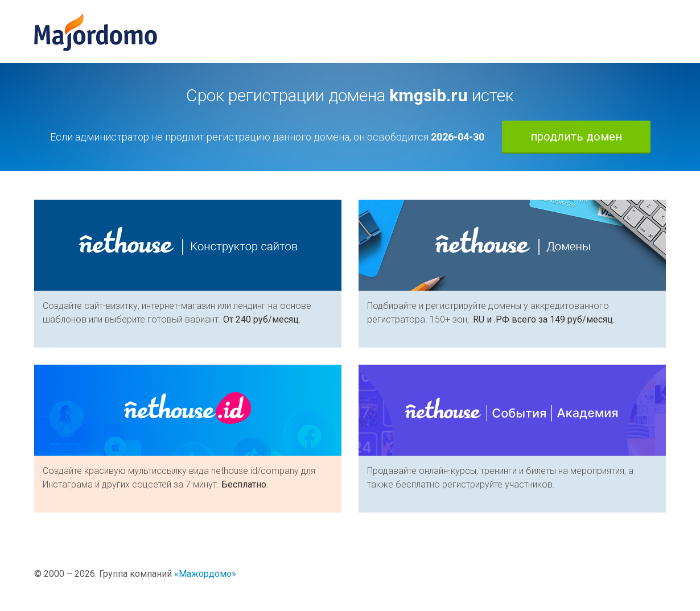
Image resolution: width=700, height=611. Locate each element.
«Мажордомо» (205, 574)
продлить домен (576, 137)
